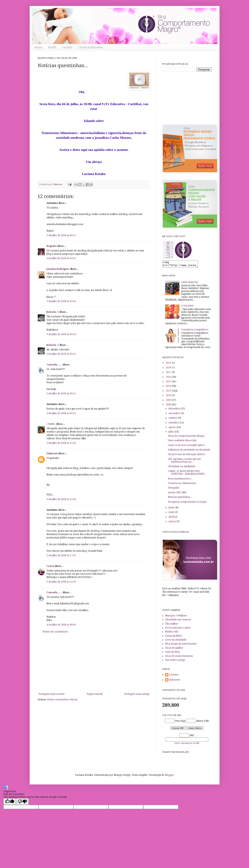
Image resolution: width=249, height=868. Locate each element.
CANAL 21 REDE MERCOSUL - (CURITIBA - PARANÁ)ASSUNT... (187, 474)
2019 (169, 364)
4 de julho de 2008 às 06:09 (61, 625)
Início (38, 47)
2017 (169, 373)
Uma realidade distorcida (182, 442)
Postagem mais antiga (137, 694)
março (173, 523)
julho (171, 433)
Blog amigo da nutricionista (181, 645)
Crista (50, 566)
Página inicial (94, 694)
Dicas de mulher (174, 649)
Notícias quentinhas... (180, 498)
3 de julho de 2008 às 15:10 (61, 443)
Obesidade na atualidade (182, 468)
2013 (169, 392)
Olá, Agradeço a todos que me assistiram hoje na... (184, 462)
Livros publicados (91, 47)
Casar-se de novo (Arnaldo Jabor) (186, 446)
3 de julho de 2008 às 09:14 (61, 334)
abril (171, 518)
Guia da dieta (173, 653)
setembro (174, 424)
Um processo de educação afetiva (186, 455)
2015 (169, 383)
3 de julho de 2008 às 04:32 (61, 258)
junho (172, 509)
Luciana (174, 676)
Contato (67, 47)
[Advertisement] (94, 663)
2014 (169, 387)
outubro (173, 419)
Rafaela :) (53, 312)
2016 (169, 378)
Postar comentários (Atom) (62, 700)
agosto (172, 428)
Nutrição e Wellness (176, 617)
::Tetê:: (51, 424)
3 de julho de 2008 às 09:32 (61, 413)
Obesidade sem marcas (178, 621)
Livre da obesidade (176, 641)
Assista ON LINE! (178, 494)
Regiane (52, 246)
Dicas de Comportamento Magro (186, 437)
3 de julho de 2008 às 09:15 (61, 354)
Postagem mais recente (52, 694)
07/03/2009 (187, 307)
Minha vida (172, 633)
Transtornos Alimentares (182, 484)
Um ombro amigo (175, 661)
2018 (169, 369)
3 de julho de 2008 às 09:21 (61, 394)
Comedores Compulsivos (195, 331)
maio (172, 513)
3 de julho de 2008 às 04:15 (61, 235)
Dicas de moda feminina (179, 657)
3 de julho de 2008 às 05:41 (61, 301)
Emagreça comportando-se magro (187, 503)
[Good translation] (10, 803)
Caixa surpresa (189, 283)
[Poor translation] (22, 803)
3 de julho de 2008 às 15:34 (61, 499)
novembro (175, 415)
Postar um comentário (55, 632)
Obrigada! (174, 489)
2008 (169, 406)
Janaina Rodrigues (58, 269)
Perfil (52, 47)
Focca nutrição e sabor (178, 629)
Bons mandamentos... (180, 480)
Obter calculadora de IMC (187, 744)
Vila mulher (172, 625)
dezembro (175, 410)
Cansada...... (54, 365)
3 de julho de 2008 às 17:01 (61, 555)
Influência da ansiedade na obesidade (189, 451)
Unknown (52, 453)
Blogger (169, 776)
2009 (169, 401)
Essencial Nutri (174, 637)
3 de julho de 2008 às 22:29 (61, 582)
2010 (169, 396)
